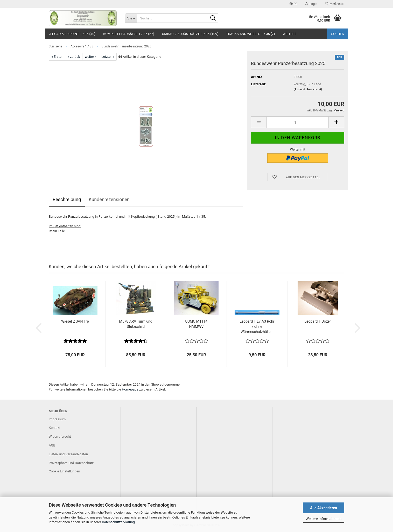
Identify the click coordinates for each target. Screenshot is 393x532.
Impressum (57, 419)
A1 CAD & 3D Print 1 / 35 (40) (72, 34)
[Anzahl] (298, 122)
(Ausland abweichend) (308, 89)
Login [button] (311, 4)
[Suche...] (131, 18)
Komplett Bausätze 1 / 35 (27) (129, 34)
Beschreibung (67, 199)
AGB (52, 445)
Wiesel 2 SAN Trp (75, 321)
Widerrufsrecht (60, 437)
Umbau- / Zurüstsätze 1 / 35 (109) (190, 34)
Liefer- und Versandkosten (68, 454)
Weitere (289, 34)
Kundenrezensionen (109, 199)
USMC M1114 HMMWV (197, 324)
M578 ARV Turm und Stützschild (136, 324)
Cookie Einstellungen (64, 471)
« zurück (74, 57)
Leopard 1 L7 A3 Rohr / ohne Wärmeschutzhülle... (257, 327)
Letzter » (108, 57)
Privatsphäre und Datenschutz (71, 463)
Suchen (338, 34)
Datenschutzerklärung (118, 522)
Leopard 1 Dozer (318, 321)
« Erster (57, 57)
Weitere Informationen (324, 519)
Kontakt (55, 428)
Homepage (130, 389)
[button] (293, 4)
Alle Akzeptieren (324, 508)
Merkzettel (335, 4)
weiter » (91, 57)
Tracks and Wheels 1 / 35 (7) (250, 34)
